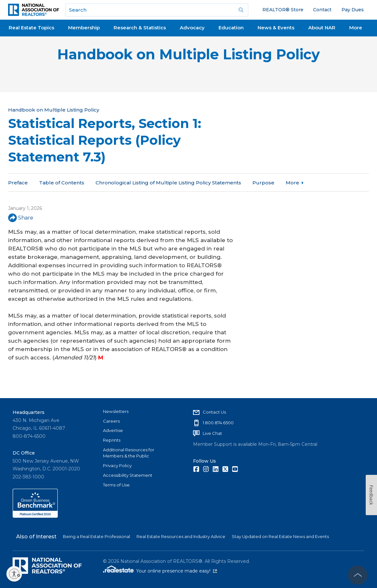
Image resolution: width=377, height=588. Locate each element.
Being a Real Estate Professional (97, 536)
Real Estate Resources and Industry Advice (181, 536)
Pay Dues (353, 10)
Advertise (113, 430)
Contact (322, 10)
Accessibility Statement (128, 475)
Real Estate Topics (31, 28)
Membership (84, 28)
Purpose (263, 183)
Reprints (112, 440)
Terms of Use (116, 485)
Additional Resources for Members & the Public (129, 453)
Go (241, 10)
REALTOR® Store (283, 10)
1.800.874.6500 (218, 423)
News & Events (276, 28)
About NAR (322, 28)
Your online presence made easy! (177, 571)
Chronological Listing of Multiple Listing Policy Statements (168, 183)
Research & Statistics (140, 28)
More (356, 28)
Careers (111, 421)
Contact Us (214, 412)
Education (231, 28)
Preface (18, 183)
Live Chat (212, 433)
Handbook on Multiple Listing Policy (188, 54)
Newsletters (116, 411)
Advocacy (192, 28)
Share (21, 218)
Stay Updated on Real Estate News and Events (280, 536)
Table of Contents (62, 183)
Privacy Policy (117, 465)
